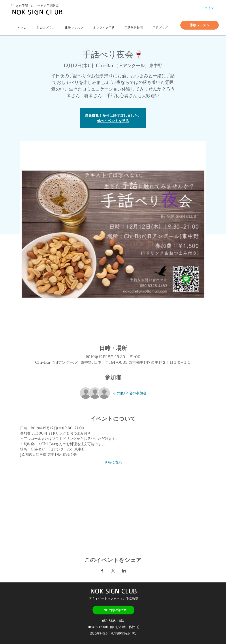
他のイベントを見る (113, 121)
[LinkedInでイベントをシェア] (124, 571)
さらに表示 (113, 462)
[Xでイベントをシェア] (113, 571)
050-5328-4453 (113, 621)
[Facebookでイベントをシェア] (102, 571)
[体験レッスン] (200, 25)
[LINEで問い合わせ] (113, 610)
